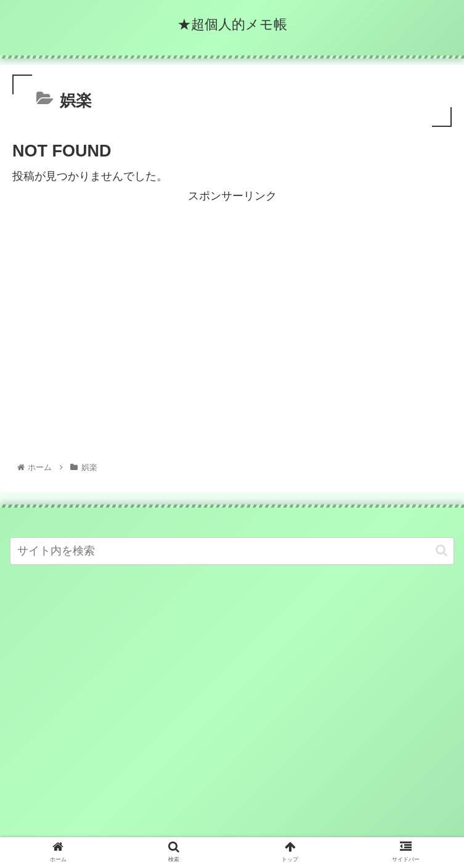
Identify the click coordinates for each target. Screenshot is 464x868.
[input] (232, 551)
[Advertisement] (232, 293)
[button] (442, 550)
